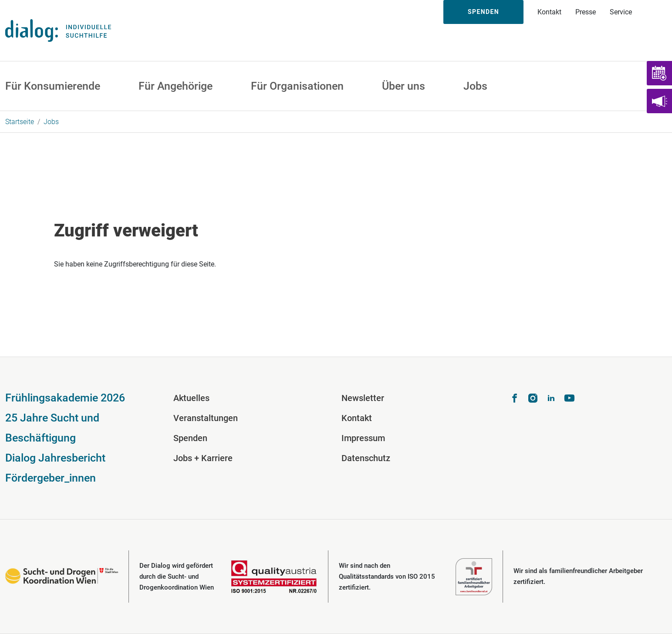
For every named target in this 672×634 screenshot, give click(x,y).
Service (621, 12)
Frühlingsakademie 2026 (65, 398)
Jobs (475, 86)
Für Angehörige (176, 86)
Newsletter (363, 398)
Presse (586, 12)
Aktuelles (191, 398)
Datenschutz (366, 458)
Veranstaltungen (206, 418)
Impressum (363, 438)
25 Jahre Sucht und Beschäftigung (52, 428)
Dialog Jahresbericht (55, 458)
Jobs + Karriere (203, 458)
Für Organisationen (297, 86)
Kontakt (549, 12)
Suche (655, 12)
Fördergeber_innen (51, 478)
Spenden (483, 12)
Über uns (404, 86)
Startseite (20, 122)
